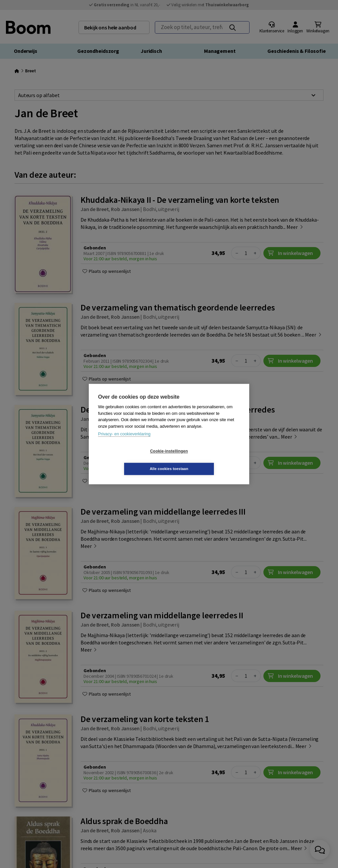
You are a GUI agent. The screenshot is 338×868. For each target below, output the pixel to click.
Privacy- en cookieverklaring (124, 443)
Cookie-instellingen (130, 460)
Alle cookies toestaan (208, 460)
